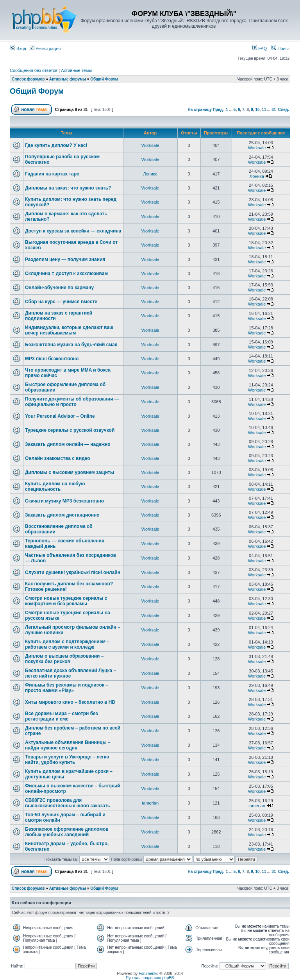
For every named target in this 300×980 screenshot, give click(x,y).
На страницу (200, 110)
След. (284, 110)
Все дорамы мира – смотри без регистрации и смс (62, 716)
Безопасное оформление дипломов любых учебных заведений (67, 832)
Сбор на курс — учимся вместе (61, 302)
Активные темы (76, 70)
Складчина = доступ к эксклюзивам (66, 274)
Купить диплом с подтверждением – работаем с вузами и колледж (67, 644)
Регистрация (45, 48)
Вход (18, 48)
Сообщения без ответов (34, 70)
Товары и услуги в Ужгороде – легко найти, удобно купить (67, 760)
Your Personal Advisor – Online (60, 416)
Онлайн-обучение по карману (59, 288)
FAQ (260, 48)
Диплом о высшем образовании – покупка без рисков (64, 659)
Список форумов (28, 79)
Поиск (280, 48)
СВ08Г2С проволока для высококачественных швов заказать (68, 803)
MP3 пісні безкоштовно (52, 359)
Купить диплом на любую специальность (55, 486)
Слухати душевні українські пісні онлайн (73, 572)
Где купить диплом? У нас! (56, 145)
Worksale (150, 145)
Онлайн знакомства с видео (58, 458)
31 (274, 110)
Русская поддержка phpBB (150, 978)
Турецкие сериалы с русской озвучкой (70, 430)
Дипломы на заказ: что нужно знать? (68, 188)
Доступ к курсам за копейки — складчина (73, 231)
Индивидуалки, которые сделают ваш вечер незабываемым (69, 330)
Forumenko (149, 974)
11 (264, 110)
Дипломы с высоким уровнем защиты (70, 472)
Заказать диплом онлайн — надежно (68, 444)
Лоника (150, 174)
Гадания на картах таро (52, 174)
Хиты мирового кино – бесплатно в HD (70, 702)
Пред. (218, 110)
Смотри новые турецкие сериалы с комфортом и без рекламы (66, 601)
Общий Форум (104, 79)
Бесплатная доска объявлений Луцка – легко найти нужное (71, 673)
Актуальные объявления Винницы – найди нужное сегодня (68, 745)
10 (257, 110)
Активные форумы (68, 79)
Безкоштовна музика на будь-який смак (71, 345)
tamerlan (150, 803)
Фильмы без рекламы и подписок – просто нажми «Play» (67, 688)
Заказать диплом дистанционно (62, 515)
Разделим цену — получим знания (65, 259)
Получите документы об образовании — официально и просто (72, 402)
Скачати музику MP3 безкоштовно (64, 501)
